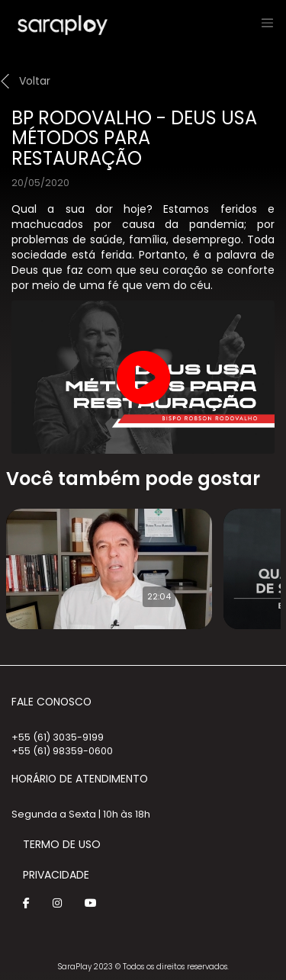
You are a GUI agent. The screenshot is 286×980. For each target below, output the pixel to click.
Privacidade (56, 875)
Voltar (35, 81)
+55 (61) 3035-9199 (58, 737)
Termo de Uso (62, 844)
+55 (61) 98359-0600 (62, 751)
